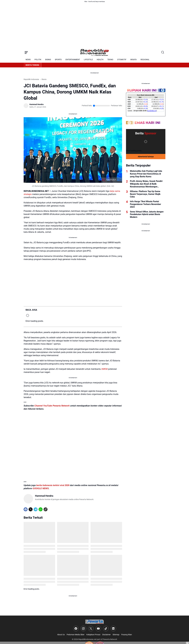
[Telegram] (36, 509)
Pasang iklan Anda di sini (94, 643)
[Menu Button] (26, 52)
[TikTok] (106, 629)
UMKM (104, 369)
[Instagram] (83, 629)
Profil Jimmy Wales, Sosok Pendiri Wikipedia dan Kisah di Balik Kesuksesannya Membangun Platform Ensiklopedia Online (146, 184)
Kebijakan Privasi (93, 635)
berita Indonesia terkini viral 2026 (53, 485)
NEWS (28, 60)
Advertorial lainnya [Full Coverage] (146, 157)
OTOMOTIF (122, 60)
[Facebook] (26, 509)
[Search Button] (163, 52)
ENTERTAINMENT (73, 60)
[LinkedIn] (113, 629)
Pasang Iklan (127, 635)
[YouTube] (98, 629)
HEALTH (100, 60)
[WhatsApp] (41, 509)
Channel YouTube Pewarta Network (52, 406)
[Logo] (94, 622)
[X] (31, 509)
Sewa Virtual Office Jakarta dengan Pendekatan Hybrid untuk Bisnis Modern (147, 214)
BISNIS (48, 60)
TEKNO (110, 60)
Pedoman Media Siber (76, 635)
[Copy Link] (46, 509)
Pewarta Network (110, 639)
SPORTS (58, 60)
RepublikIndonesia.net (87, 639)
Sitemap (116, 635)
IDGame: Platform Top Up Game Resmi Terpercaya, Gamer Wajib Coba (145, 194)
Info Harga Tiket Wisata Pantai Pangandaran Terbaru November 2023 (145, 204)
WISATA (133, 60)
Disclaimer (106, 635)
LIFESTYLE (88, 60)
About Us (61, 635)
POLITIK (38, 60)
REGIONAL (145, 60)
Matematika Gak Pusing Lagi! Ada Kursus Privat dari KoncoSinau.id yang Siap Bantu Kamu (146, 174)
